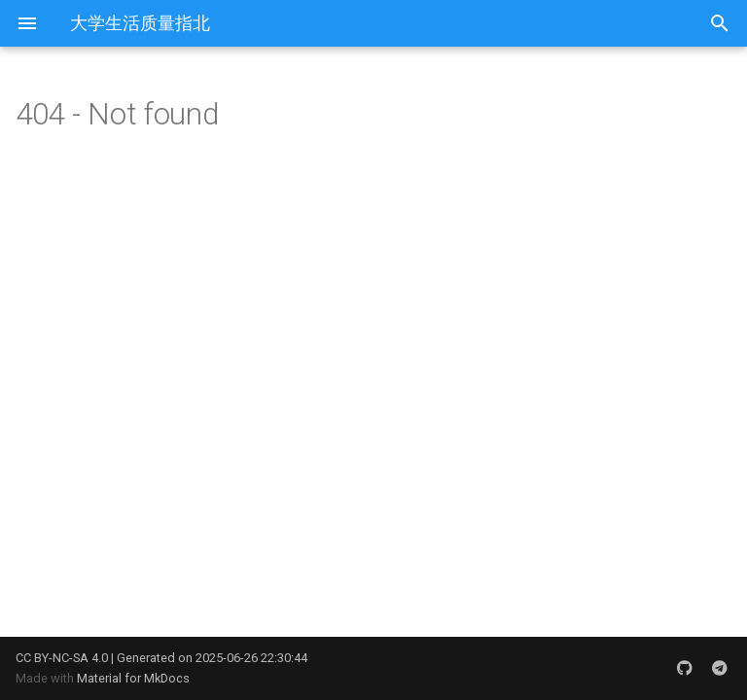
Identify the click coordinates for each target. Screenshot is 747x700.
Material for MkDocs (133, 678)
